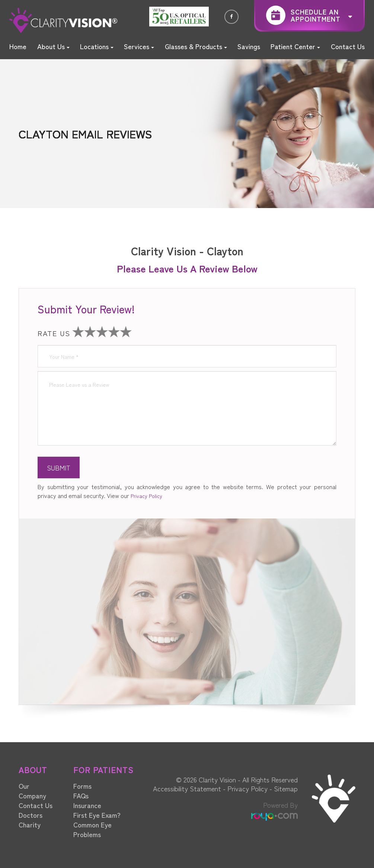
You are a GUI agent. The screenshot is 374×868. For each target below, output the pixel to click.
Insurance (87, 805)
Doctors (31, 815)
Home (18, 46)
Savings (249, 46)
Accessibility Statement (187, 788)
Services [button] (139, 46)
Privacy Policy (146, 496)
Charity (30, 824)
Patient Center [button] (295, 46)
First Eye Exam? (97, 815)
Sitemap (286, 788)
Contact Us (348, 46)
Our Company (32, 791)
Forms (82, 786)
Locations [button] (97, 46)
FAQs (81, 795)
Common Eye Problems (92, 829)
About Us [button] (53, 46)
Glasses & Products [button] (196, 46)
